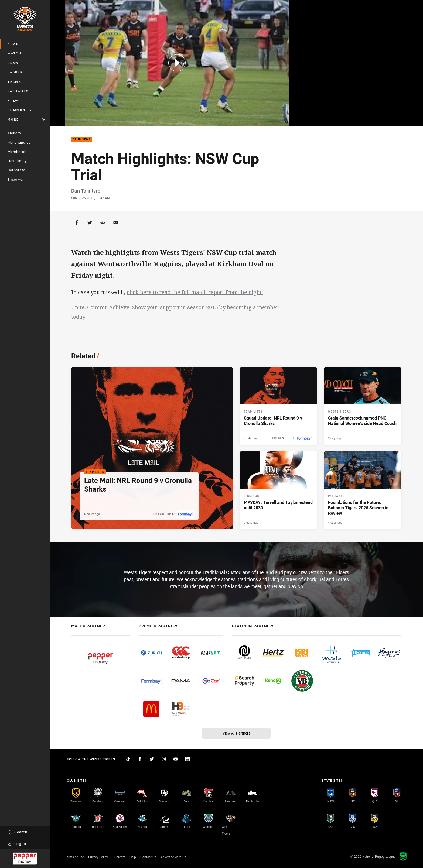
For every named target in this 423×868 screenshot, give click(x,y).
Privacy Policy (98, 857)
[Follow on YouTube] (176, 759)
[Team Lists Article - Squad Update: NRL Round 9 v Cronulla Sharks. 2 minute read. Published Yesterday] (278, 406)
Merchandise (19, 142)
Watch (15, 53)
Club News (82, 140)
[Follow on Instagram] (164, 759)
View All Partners (236, 733)
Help (133, 857)
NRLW (13, 100)
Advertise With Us (173, 857)
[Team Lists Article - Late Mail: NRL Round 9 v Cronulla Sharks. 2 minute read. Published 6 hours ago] (152, 448)
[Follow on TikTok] (128, 759)
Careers (120, 857)
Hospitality (17, 161)
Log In (17, 844)
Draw (13, 63)
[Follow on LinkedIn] (187, 759)
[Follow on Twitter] (152, 759)
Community (20, 110)
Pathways (18, 91)
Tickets (14, 133)
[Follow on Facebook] (140, 759)
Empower (16, 179)
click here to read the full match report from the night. (195, 292)
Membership (19, 152)
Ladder (15, 72)
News (13, 44)
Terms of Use (74, 857)
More (26, 119)
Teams (14, 82)
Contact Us (148, 857)
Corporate (16, 170)
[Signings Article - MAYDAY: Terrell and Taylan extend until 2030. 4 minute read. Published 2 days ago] (278, 490)
